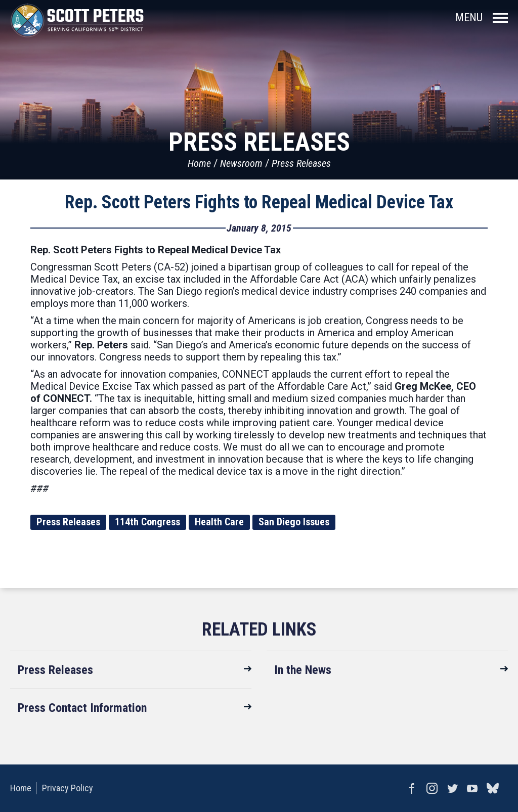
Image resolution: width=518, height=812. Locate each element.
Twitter (452, 788)
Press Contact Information (82, 708)
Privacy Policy (68, 788)
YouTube (472, 788)
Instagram (432, 788)
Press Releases (301, 163)
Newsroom (241, 163)
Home (199, 163)
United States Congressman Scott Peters (77, 20)
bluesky (493, 788)
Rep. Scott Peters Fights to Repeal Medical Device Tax (259, 202)
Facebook (412, 788)
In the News (303, 670)
